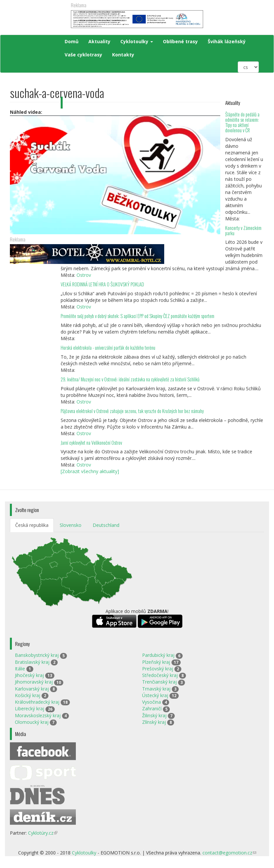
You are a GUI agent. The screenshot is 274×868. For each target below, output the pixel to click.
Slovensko (71, 525)
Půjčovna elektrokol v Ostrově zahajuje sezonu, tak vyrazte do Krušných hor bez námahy (132, 411)
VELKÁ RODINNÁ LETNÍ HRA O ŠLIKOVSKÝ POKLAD (102, 284)
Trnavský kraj (156, 689)
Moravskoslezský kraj (38, 715)
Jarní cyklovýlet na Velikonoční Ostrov (91, 443)
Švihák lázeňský (227, 41)
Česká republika (32, 525)
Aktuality (99, 41)
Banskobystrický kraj (37, 655)
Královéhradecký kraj (37, 702)
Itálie (20, 669)
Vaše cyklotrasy (83, 55)
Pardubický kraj (158, 655)
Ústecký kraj (155, 695)
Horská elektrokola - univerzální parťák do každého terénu (108, 348)
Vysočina (152, 702)
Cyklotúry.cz (43, 833)
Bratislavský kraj (32, 662)
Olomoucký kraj (32, 722)
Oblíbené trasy (180, 41)
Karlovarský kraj (32, 689)
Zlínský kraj (154, 722)
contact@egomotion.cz (229, 853)
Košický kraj (28, 695)
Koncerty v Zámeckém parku (243, 230)
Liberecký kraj (30, 708)
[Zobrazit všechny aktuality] (90, 471)
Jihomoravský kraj (34, 682)
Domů (72, 41)
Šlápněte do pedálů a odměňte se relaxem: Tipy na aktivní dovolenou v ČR (242, 122)
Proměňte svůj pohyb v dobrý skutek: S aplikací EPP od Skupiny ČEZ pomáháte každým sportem (137, 316)
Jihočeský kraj (29, 675)
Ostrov (84, 275)
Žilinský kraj (154, 715)
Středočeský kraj (160, 675)
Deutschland (106, 525)
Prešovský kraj (158, 669)
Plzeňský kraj (156, 662)
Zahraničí (152, 708)
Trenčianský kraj (159, 682)
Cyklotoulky (137, 41)
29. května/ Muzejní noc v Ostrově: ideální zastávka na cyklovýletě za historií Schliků (130, 379)
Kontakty (123, 55)
